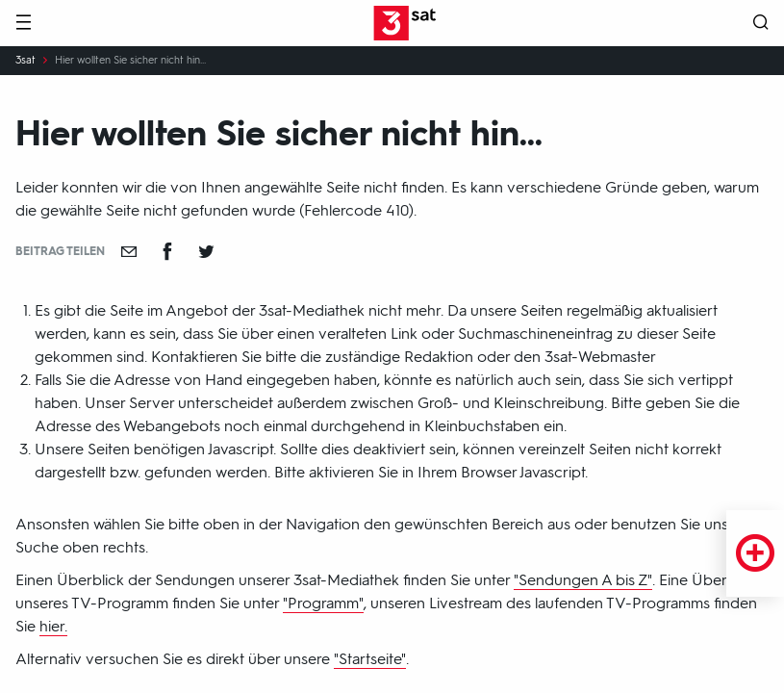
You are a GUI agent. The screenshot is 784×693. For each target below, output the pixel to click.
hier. (53, 626)
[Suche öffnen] (761, 24)
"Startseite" (370, 659)
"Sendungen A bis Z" (583, 580)
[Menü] (23, 24)
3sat (25, 61)
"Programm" (323, 603)
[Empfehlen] (129, 251)
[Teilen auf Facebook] (167, 251)
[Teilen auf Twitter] (206, 251)
